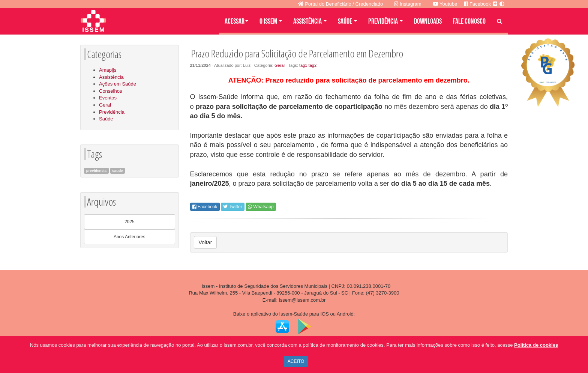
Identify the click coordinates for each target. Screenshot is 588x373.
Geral (105, 105)
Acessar (236, 21)
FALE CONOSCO (469, 21)
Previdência (112, 112)
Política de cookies (536, 345)
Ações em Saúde (118, 84)
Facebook (205, 207)
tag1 (303, 65)
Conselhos (110, 91)
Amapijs (108, 70)
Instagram (408, 4)
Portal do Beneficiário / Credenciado (341, 4)
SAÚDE (347, 21)
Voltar (205, 242)
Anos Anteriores (130, 237)
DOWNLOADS (428, 21)
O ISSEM (271, 21)
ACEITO (296, 361)
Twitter (232, 207)
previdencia (96, 171)
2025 (130, 222)
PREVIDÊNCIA (385, 21)
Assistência (111, 77)
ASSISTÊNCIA (310, 21)
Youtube (445, 4)
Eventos (108, 98)
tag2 (313, 65)
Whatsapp (261, 207)
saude (117, 171)
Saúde (106, 119)
